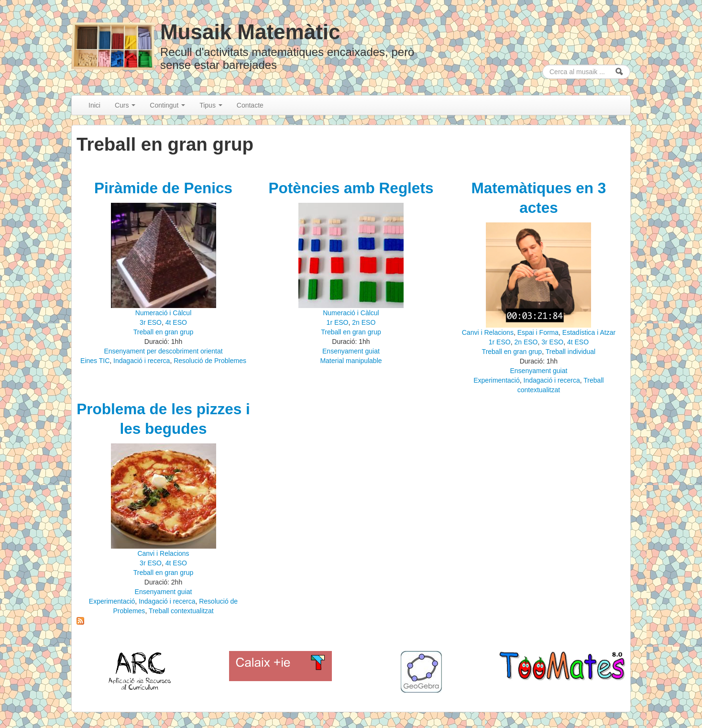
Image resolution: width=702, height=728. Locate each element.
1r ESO (338, 322)
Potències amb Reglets (351, 188)
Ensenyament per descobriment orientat (163, 351)
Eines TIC (95, 361)
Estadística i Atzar (589, 332)
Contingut (167, 105)
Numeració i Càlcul (163, 313)
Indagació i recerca (142, 361)
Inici (94, 105)
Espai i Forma (538, 332)
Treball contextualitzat (181, 611)
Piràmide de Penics (163, 188)
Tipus (211, 105)
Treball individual (571, 352)
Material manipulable (351, 361)
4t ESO (176, 322)
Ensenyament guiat (351, 351)
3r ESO (151, 322)
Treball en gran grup (164, 332)
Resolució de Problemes (210, 361)
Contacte (250, 105)
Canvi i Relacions (488, 332)
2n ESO (364, 322)
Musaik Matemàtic (250, 32)
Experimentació (497, 380)
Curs (125, 105)
